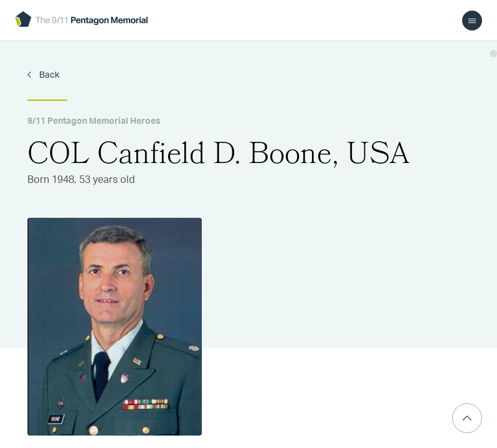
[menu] (472, 21)
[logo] (81, 20)
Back (48, 75)
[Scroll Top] (467, 418)
